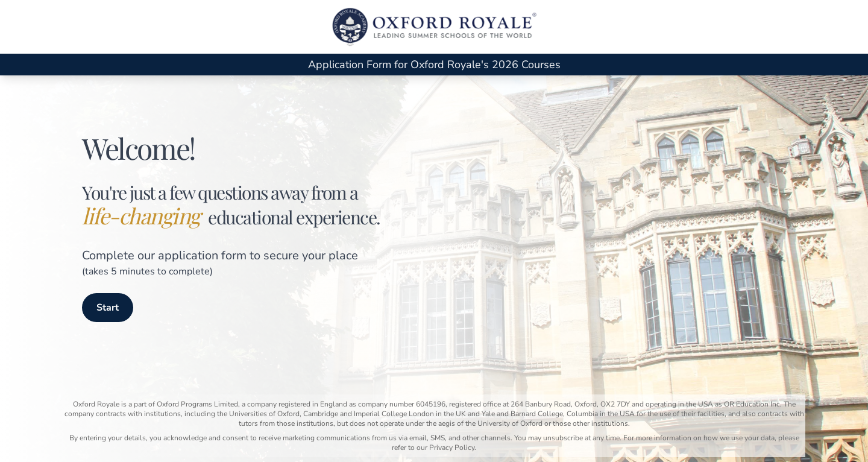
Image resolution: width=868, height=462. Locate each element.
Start (108, 308)
